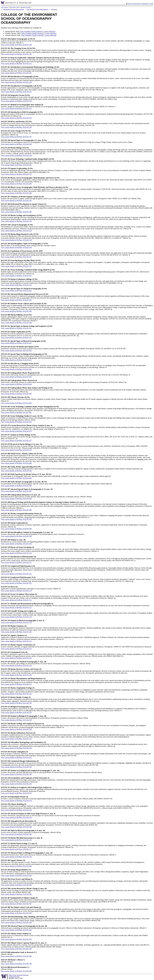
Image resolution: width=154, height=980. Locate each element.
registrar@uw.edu (14, 977)
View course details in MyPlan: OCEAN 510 (16, 553)
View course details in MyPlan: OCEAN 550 (16, 784)
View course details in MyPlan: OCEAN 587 (16, 904)
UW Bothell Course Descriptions (13, 10)
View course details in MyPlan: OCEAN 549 (16, 774)
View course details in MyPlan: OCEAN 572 (16, 849)
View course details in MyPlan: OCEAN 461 (16, 412)
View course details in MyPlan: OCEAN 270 (16, 174)
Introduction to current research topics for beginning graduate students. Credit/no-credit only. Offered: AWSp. (38, 541)
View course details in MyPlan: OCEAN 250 (16, 155)
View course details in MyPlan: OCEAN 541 (16, 739)
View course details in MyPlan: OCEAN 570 (16, 840)
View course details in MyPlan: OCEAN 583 (16, 875)
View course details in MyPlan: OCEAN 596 (16, 949)
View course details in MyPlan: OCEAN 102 (16, 54)
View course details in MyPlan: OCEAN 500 (16, 510)
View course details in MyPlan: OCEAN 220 (16, 118)
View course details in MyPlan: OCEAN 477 (16, 441)
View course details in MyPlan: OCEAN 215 (16, 108)
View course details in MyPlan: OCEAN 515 (16, 600)
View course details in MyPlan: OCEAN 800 (16, 971)
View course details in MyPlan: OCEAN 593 (16, 939)
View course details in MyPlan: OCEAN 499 (16, 499)
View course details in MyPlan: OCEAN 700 (16, 964)
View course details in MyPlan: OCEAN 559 (16, 817)
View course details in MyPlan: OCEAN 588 (16, 913)
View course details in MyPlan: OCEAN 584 (16, 885)
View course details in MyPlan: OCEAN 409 (16, 323)
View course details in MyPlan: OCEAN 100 (16, 45)
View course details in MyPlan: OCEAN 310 (16, 221)
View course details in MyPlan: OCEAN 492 (16, 471)
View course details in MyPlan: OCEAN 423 (16, 350)
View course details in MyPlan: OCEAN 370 (16, 285)
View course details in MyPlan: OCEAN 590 (16, 930)
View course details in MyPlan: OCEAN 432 (16, 369)
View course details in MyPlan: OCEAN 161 (16, 73)
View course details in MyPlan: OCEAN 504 (16, 529)
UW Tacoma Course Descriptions (37, 10)
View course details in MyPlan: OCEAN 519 (16, 622)
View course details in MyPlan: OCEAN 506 (16, 536)
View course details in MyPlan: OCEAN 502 (16, 519)
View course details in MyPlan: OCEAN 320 (16, 231)
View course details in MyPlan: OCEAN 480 (16, 463)
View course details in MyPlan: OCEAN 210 (16, 101)
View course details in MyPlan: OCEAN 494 (16, 478)
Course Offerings (49, 31)
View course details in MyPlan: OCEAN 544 (16, 748)
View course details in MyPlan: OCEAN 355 (16, 266)
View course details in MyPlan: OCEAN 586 (16, 894)
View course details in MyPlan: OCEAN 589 (16, 922)
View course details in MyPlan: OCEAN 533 (16, 703)
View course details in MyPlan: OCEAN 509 (16, 544)
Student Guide (25, 7)
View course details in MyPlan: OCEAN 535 (16, 712)
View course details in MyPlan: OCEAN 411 (16, 328)
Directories (137, 4)
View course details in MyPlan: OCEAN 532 (16, 694)
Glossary (53, 10)
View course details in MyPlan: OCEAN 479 (16, 450)
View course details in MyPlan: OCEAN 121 (16, 63)
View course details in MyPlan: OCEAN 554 (16, 801)
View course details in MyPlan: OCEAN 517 (16, 607)
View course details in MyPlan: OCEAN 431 (16, 360)
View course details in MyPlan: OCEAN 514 (16, 591)
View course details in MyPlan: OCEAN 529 (16, 665)
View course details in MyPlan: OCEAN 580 (16, 866)
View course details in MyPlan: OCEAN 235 (16, 137)
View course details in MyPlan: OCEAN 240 (16, 144)
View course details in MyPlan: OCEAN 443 (16, 377)
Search (130, 4)
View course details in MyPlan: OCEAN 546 (16, 767)
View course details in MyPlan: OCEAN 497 (16, 491)
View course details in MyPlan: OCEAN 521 (16, 641)
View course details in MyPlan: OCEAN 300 (16, 212)
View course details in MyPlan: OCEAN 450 (16, 403)
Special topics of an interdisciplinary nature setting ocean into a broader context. (28, 245)
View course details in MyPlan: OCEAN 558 (16, 810)
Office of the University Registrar (19, 975)
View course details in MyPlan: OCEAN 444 (16, 384)
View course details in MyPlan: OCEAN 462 (16, 422)
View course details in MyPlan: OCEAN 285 (16, 184)
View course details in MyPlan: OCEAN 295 (16, 200)
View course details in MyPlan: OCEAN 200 (16, 82)
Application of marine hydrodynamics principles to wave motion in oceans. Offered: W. (31, 588)
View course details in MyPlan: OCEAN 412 (16, 337)
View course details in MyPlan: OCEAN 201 (16, 92)
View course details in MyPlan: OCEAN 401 (16, 291)
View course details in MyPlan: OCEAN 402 (16, 300)
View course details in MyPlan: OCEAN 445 (16, 394)
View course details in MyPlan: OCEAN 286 (16, 193)
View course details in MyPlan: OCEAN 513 (16, 583)
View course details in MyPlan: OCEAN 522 (16, 649)
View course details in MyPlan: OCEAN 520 (16, 632)
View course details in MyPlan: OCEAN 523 (16, 658)
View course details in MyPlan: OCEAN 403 (16, 311)
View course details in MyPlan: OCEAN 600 (16, 956)
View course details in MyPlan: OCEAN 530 (16, 675)
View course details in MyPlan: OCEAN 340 (16, 247)
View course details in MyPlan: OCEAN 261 (16, 165)
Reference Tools (148, 4)
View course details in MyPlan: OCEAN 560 (16, 827)
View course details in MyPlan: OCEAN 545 (16, 757)
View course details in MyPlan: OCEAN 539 (16, 720)
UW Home (4, 7)
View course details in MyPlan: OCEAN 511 (16, 562)
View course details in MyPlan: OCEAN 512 (16, 574)
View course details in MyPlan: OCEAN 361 (16, 276)
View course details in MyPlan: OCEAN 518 (16, 617)
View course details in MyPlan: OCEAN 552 (16, 793)
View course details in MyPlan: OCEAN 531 (16, 684)
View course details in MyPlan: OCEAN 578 (16, 857)
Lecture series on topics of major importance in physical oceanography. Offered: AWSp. (31, 831)
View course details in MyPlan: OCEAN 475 (16, 431)
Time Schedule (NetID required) (31, 31)
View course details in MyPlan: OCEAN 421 (16, 343)
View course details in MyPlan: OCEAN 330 (16, 240)
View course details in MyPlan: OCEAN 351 (16, 257)
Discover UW (14, 7)
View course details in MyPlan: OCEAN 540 (16, 729)
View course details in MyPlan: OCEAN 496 (16, 486)
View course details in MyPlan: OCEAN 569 (16, 834)
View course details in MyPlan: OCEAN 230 (16, 127)
